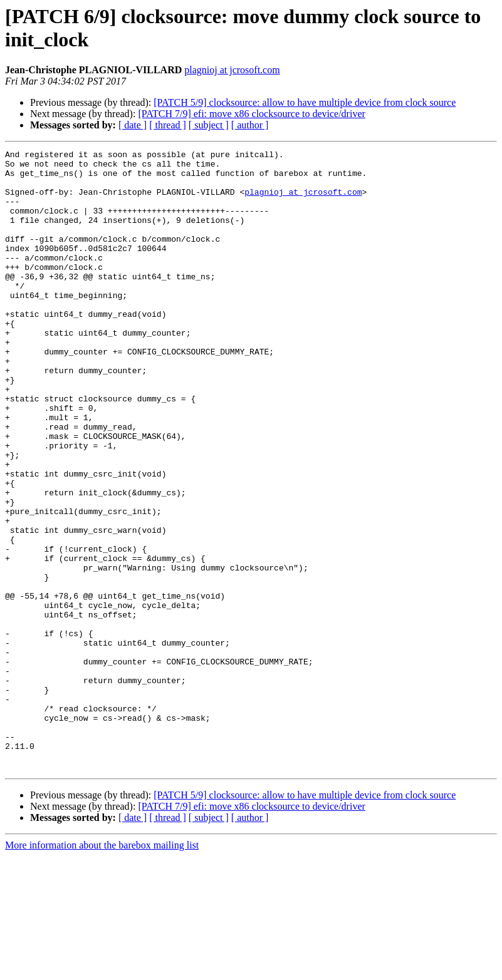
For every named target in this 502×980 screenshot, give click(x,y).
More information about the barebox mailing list (102, 969)
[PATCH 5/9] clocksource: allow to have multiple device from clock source (305, 102)
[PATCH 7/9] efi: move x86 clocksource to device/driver (251, 114)
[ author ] (250, 125)
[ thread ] (168, 125)
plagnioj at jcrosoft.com (232, 70)
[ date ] (133, 125)
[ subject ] (209, 125)
